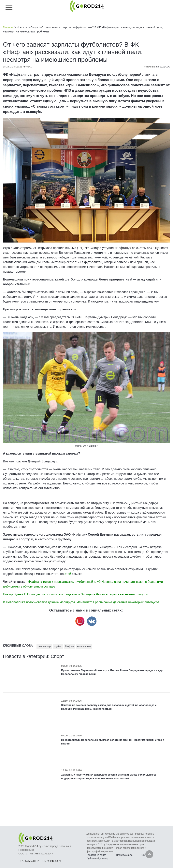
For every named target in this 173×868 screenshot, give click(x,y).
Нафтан (70, 646)
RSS (142, 855)
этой (68, 574)
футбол (58, 646)
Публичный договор (97, 859)
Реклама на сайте (96, 855)
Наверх (149, 854)
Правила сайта (124, 855)
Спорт (34, 27)
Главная (8, 27)
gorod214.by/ (163, 67)
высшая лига (84, 646)
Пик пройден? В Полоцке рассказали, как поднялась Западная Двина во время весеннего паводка (75, 594)
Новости (22, 27)
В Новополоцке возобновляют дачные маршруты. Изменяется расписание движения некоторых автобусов (81, 602)
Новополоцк (44, 646)
